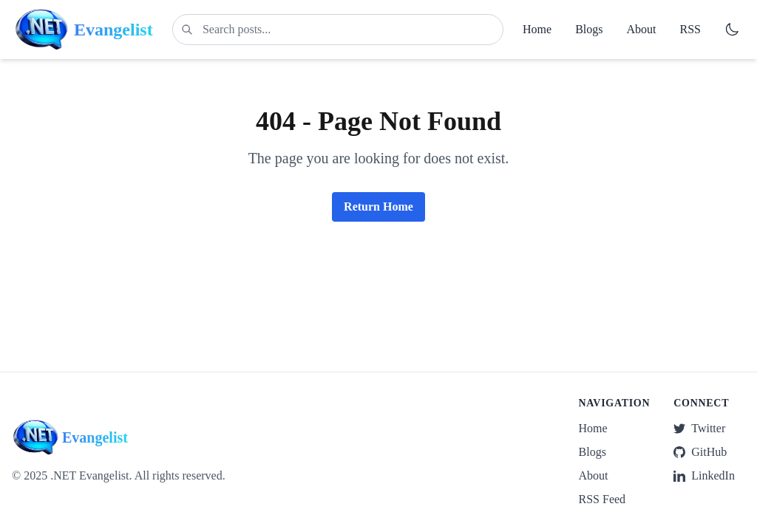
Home (537, 29)
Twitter (699, 428)
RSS (690, 29)
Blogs (589, 29)
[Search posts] (338, 30)
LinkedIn (704, 475)
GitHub (700, 452)
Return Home (378, 207)
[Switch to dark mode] (732, 30)
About (642, 29)
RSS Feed (602, 499)
